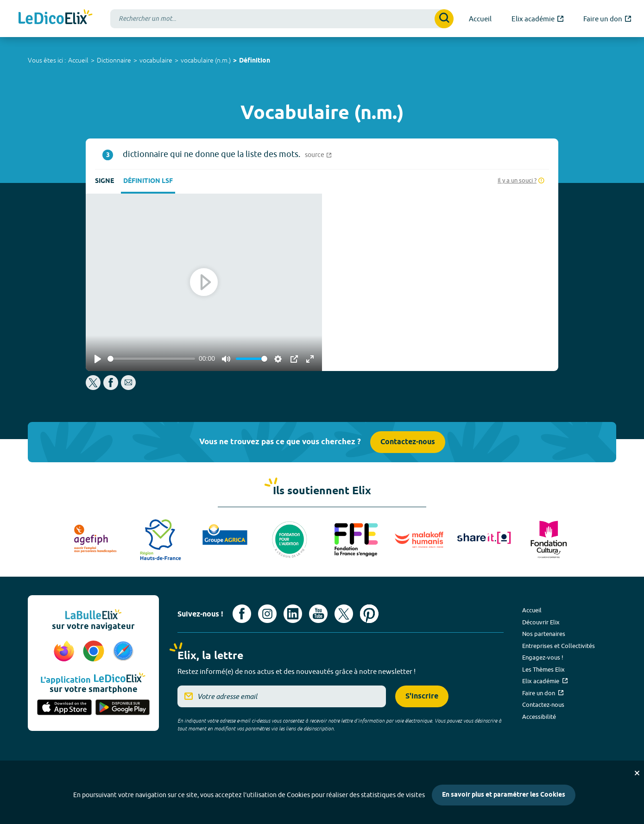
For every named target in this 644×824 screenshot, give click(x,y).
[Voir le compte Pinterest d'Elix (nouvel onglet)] (369, 614)
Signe (104, 181)
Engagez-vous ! (543, 657)
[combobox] (282, 19)
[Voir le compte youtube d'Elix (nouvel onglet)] (318, 614)
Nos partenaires (544, 634)
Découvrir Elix (541, 622)
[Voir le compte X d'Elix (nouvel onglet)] (344, 614)
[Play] (98, 359)
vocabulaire (156, 60)
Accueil (78, 60)
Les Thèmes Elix (543, 669)
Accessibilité (539, 717)
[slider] (151, 359)
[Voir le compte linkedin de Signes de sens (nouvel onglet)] (293, 614)
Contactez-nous (408, 442)
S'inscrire (422, 696)
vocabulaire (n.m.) (206, 60)
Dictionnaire (114, 60)
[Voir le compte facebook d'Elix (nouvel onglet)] (242, 614)
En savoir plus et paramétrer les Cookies (504, 795)
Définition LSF (148, 181)
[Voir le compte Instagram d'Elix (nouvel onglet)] (267, 614)
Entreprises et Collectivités (559, 646)
